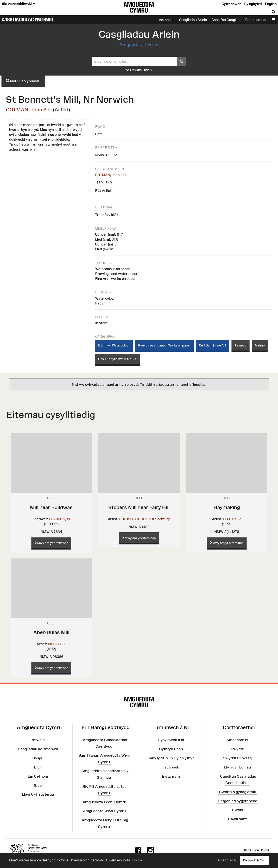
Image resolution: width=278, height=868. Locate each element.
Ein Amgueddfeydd (19, 4)
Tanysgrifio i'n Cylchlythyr (171, 758)
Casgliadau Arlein (193, 20)
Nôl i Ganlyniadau (23, 81)
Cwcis (237, 810)
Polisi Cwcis (132, 860)
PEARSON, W (60, 519)
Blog (38, 767)
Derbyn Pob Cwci (255, 860)
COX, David (232, 519)
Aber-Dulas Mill (51, 632)
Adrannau (167, 20)
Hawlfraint (237, 819)
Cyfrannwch (231, 4)
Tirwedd (241, 345)
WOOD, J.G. (57, 644)
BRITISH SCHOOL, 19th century (145, 519)
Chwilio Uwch (139, 70)
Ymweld (38, 740)
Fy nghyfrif (253, 4)
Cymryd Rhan (171, 749)
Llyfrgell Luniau (237, 767)
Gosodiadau (228, 860)
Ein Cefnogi (38, 776)
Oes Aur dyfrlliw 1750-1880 (118, 359)
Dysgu (38, 758)
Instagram (171, 776)
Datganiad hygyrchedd (237, 801)
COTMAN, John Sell (29, 110)
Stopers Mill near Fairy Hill (139, 507)
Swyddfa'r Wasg (237, 758)
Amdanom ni (237, 740)
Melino (260, 345)
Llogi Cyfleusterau (38, 794)
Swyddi (237, 749)
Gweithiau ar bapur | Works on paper (164, 345)
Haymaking (227, 507)
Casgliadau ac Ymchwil (28, 20)
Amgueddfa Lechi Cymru (104, 802)
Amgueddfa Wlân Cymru (104, 811)
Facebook (171, 767)
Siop (38, 785)
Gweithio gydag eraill (237, 792)
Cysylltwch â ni (171, 740)
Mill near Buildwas (51, 507)
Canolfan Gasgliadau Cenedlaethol (239, 20)
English (271, 4)
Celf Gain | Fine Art (213, 345)
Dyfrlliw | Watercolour (114, 345)
